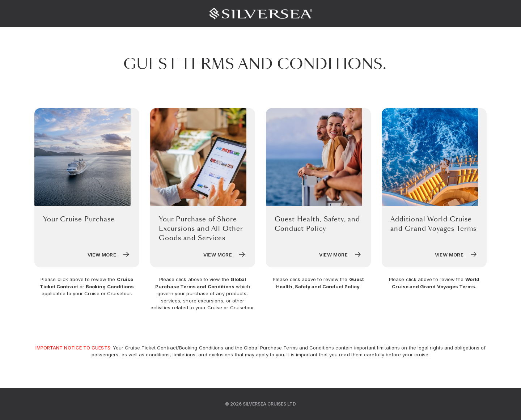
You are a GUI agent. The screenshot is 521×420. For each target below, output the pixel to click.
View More (109, 255)
